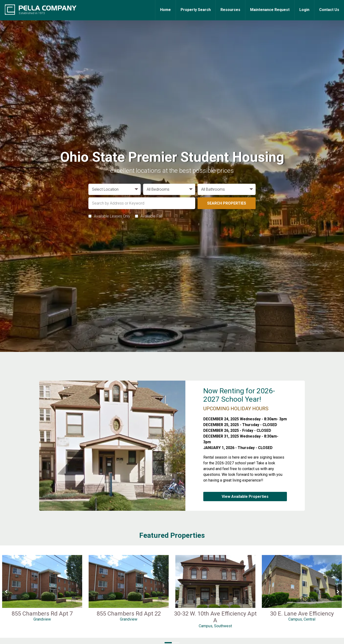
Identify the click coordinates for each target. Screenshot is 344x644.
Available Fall (151, 216)
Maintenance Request (270, 10)
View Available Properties (245, 497)
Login (304, 10)
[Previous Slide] (6, 591)
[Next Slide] (338, 591)
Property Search (196, 10)
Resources (230, 10)
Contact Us (329, 10)
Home (165, 10)
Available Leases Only (112, 216)
